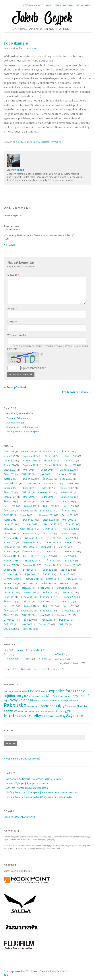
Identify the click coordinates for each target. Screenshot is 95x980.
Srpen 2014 (66, 574)
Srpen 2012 (44, 602)
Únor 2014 (29, 583)
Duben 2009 (45, 624)
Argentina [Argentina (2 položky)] (19, 692)
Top (6, 975)
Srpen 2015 (10, 565)
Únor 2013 (9, 597)
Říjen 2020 (9, 501)
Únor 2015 (48, 570)
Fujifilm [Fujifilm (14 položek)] (9, 696)
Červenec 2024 (30, 465)
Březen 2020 (69, 506)
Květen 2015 (71, 565)
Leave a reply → (13, 215)
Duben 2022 (10, 488)
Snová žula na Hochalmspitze (57, 797)
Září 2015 (70, 561)
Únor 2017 (29, 547)
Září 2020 (26, 501)
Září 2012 (26, 602)
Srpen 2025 (10, 456)
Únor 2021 (29, 497)
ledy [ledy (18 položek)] (75, 696)
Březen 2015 (30, 570)
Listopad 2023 (67, 470)
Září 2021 (26, 492)
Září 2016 (64, 547)
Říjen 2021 (9, 492)
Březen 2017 (10, 547)
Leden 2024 (47, 470)
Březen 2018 (30, 533)
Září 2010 (29, 620)
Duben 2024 (71, 465)
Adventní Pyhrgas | (16, 783)
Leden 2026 (27, 451)
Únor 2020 (9, 511)
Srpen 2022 (31, 483)
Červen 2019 (68, 515)
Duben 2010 (66, 620)
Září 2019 (8, 515)
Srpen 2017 (10, 542)
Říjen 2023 (9, 474)
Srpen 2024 (10, 465)
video (56, 669)
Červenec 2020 (65, 501)
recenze (8, 669)
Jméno (12, 309)
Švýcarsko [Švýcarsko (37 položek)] (75, 716)
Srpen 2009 (26, 624)
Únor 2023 (48, 479)
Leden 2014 (47, 583)
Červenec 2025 (30, 456)
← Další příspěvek (15, 387)
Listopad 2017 (33, 538)
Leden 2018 (67, 533)
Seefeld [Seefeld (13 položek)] (46, 706)
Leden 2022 (47, 488)
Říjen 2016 (46, 547)
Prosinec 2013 (67, 583)
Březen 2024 (10, 470)
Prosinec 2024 (30, 461)
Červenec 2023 (65, 474)
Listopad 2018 (52, 524)
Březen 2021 (10, 497)
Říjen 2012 (9, 602)
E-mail (12, 322)
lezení (76, 663)
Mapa (58, 5)
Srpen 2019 (26, 515)
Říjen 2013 (9, 588)
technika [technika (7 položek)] (29, 711)
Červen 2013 (10, 592)
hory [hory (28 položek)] (20, 696)
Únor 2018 (48, 533)
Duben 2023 (29, 479)
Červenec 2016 (30, 552)
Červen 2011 (10, 620)
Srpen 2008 (10, 629)
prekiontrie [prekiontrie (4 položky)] (72, 700)
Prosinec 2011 (48, 611)
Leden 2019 (10, 524)
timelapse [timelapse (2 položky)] (39, 712)
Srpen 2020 (44, 501)
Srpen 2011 (44, 615)
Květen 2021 (67, 492)
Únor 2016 (48, 556)
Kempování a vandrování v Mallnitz (60, 792)
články (20, 650)
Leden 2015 (67, 570)
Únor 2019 (68, 520)
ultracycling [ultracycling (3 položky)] (61, 711)
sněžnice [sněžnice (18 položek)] (11, 711)
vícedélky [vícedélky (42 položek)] (33, 716)
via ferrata (40, 669)
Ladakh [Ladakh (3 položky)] (67, 696)
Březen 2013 (69, 592)
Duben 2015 (10, 570)
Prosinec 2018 (30, 524)
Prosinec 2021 (67, 488)
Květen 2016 (71, 552)
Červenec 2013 (65, 588)
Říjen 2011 (9, 615)
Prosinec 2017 (11, 538)
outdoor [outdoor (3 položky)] (45, 701)
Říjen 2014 (31, 574)
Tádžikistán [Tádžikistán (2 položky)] (49, 712)
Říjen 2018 (71, 524)
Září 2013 (26, 588)
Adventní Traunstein (37, 788)
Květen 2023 (10, 479)
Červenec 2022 (52, 483)
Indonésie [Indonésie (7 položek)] (37, 696)
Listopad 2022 (11, 483)
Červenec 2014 (11, 579)
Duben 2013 (50, 592)
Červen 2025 (51, 456)
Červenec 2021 (46, 492)
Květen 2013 (30, 592)
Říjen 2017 (52, 538)
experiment (13, 659)
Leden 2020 (27, 511)
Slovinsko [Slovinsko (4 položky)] (82, 706)
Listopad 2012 (69, 597)
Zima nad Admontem (17, 418)
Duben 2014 (72, 579)
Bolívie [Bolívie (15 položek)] (35, 691)
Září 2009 (8, 624)
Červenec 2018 (28, 529)
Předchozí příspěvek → (77, 392)
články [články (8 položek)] (62, 716)
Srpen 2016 (10, 552)
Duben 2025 (71, 456)
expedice (20, 142)
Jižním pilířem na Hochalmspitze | (24, 792)
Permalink (56, 142)
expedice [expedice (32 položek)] (57, 691)
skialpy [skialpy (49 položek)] (58, 706)
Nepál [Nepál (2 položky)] (6, 701)
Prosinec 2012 (48, 597)
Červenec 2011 (65, 615)
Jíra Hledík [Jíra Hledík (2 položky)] (59, 696)
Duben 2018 (10, 533)
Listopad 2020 (67, 497)
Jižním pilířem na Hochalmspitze (23, 432)
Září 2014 (48, 574)
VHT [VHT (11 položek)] (70, 711)
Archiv (49, 5)
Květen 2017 (71, 542)
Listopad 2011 (69, 611)
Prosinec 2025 (48, 451)
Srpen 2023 (44, 474)
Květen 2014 (53, 579)
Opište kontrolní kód (33, 368)
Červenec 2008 (30, 629)
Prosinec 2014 (11, 574)
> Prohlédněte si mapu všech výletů (22, 759)
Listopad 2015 (33, 561)
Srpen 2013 (44, 588)
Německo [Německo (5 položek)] (35, 700)
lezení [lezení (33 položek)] (84, 696)
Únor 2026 (9, 451)
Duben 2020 (50, 506)
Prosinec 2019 (48, 511)
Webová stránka (17, 335)
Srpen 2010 (46, 620)
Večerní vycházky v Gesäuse (47, 779)
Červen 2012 (10, 606)
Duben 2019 (29, 520)
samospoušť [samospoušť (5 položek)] (34, 706)
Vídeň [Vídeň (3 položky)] (44, 716)
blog (6, 650)
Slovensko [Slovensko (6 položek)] (71, 706)
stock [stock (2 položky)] (21, 712)
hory (61, 663)
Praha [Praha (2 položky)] (63, 701)
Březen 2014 (10, 583)
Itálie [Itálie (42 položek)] (49, 696)
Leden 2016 (67, 556)
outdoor (60, 659)
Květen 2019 (10, 520)
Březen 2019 (49, 520)
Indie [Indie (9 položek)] (27, 696)
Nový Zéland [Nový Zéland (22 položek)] (20, 700)
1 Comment (31, 49)
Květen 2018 (69, 529)
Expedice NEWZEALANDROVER (19, 817)
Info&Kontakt (83, 5)
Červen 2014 (33, 579)
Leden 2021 (47, 497)
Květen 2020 (30, 506)
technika (43, 659)
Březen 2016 (30, 556)
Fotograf (68, 5)
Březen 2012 (69, 606)
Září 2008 (63, 624)
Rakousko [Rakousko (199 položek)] (15, 705)
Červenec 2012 (65, 602)
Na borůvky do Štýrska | (19, 779)
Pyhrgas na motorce (38, 783)
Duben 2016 (10, 556)
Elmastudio (62, 971)
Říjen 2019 (67, 511)
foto (6, 654)
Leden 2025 (10, 461)
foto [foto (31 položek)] (69, 691)
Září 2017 (70, 538)
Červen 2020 (10, 506)
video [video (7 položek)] (20, 716)
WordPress (31, 971)
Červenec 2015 (30, 565)
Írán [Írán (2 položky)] (55, 716)
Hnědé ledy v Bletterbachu (20, 414)
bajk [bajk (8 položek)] (27, 691)
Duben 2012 (50, 606)
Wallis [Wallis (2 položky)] (50, 716)
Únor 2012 (9, 611)
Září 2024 (71, 461)
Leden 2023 (66, 479)
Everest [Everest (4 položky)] (45, 692)
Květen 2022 (73, 483)
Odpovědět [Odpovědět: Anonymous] (10, 245)
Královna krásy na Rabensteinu (22, 427)
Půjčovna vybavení (33, 5)
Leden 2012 (27, 611)
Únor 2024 (29, 470)
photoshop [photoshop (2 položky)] (55, 701)
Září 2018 (8, 529)
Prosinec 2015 (11, 561)
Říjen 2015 (52, 561)
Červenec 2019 (47, 515)
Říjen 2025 (67, 451)
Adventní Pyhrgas (15, 423)
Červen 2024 (51, 465)
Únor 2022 (29, 488)
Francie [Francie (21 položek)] (79, 691)
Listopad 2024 (52, 461)
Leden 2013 (27, 597)
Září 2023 (26, 474)
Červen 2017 (51, 542)
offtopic (60, 654)
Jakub (21, 170)
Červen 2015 (51, 565)
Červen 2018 (49, 529)
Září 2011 (26, 615)
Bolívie (36, 142)
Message (13, 275)
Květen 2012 (30, 606)
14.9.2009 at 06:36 (12, 230)
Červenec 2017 (30, 542)
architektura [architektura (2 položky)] (9, 692)
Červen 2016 (51, 552)
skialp (23, 669)
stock (29, 659)
